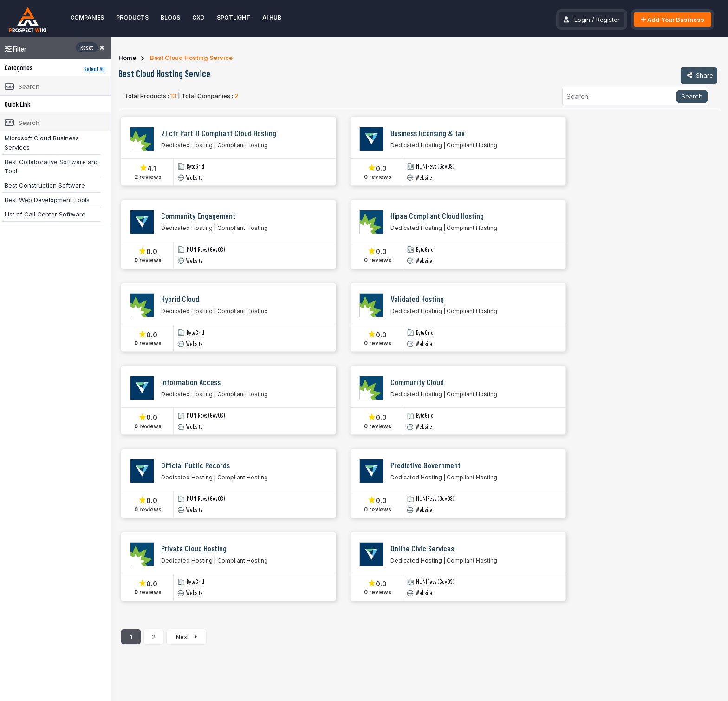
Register (608, 20)
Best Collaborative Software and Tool (52, 166)
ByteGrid (195, 167)
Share (699, 75)
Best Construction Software (45, 185)
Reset (87, 47)
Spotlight (234, 17)
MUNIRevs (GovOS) (435, 167)
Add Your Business (673, 20)
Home (127, 58)
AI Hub (272, 17)
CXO (198, 17)
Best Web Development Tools (47, 200)
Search (692, 96)
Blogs (170, 17)
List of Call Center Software (45, 214)
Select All (94, 69)
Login (582, 20)
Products (132, 17)
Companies (87, 17)
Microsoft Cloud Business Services (42, 143)
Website (195, 178)
